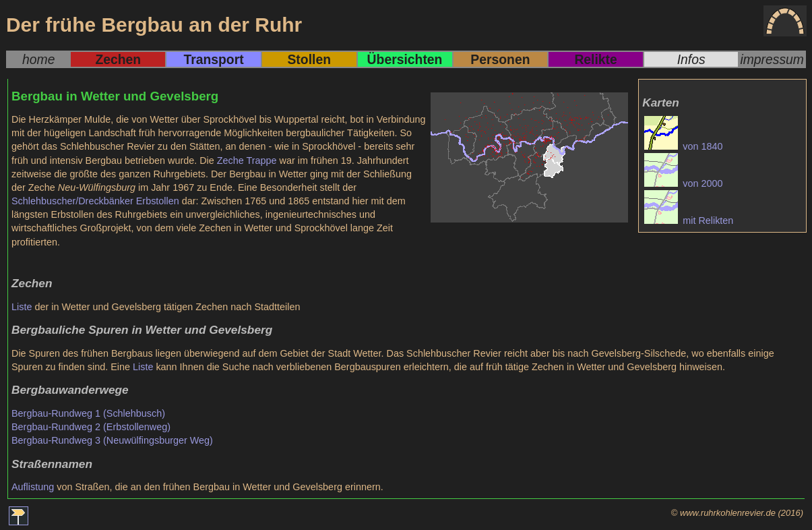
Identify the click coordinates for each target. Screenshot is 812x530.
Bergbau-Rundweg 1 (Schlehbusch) (88, 413)
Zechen (118, 59)
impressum (772, 59)
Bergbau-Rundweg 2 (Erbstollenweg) (91, 427)
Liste (22, 307)
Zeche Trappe (247, 160)
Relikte (595, 59)
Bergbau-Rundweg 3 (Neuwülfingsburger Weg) (112, 440)
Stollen (309, 59)
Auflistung (33, 487)
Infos (691, 59)
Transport (213, 59)
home (38, 59)
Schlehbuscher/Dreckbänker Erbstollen (95, 201)
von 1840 (683, 146)
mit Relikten (689, 220)
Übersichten (405, 59)
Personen (500, 59)
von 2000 (683, 183)
